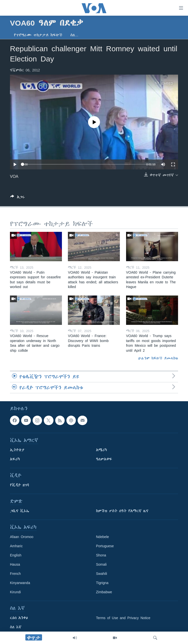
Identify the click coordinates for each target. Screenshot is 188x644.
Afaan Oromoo (22, 537)
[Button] (18, 198)
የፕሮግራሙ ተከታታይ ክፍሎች (38, 35)
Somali (101, 565)
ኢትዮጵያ (17, 450)
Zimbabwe (104, 592)
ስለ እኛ (16, 627)
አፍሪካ (15, 459)
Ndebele (102, 537)
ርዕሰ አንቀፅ (19, 618)
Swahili (101, 574)
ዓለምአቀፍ (104, 459)
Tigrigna (102, 583)
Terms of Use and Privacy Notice (123, 618)
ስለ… (74, 35)
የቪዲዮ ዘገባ (20, 485)
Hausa (15, 565)
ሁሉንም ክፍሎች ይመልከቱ (158, 358)
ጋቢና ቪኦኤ (20, 511)
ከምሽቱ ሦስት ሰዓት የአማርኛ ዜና (122, 511)
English (16, 555)
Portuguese (105, 546)
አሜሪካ (101, 450)
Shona (101, 555)
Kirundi (15, 592)
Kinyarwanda (20, 583)
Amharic (16, 546)
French (15, 574)
